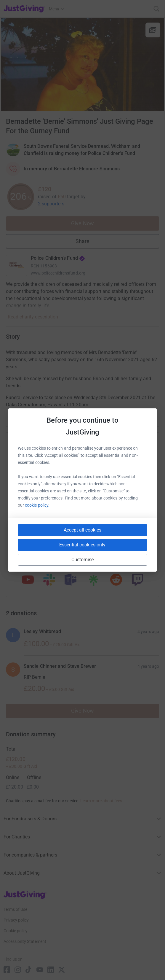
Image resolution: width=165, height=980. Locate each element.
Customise (83, 560)
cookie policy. (37, 505)
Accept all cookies (82, 530)
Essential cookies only (82, 545)
